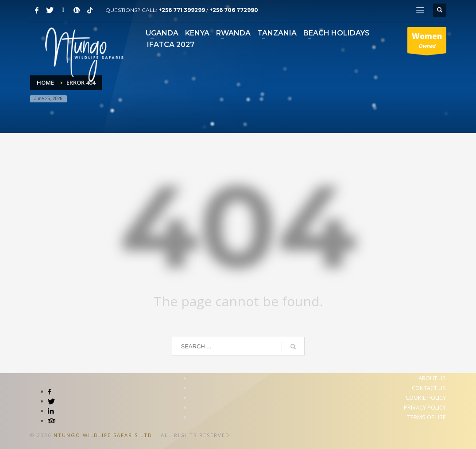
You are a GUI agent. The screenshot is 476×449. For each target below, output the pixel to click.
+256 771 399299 (182, 10)
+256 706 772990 (234, 10)
